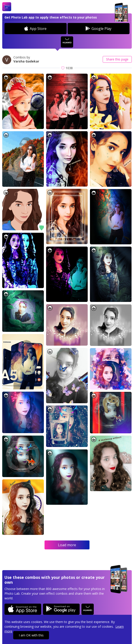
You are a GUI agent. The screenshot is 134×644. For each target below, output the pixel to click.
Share (117, 59)
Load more (67, 545)
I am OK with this (31, 635)
